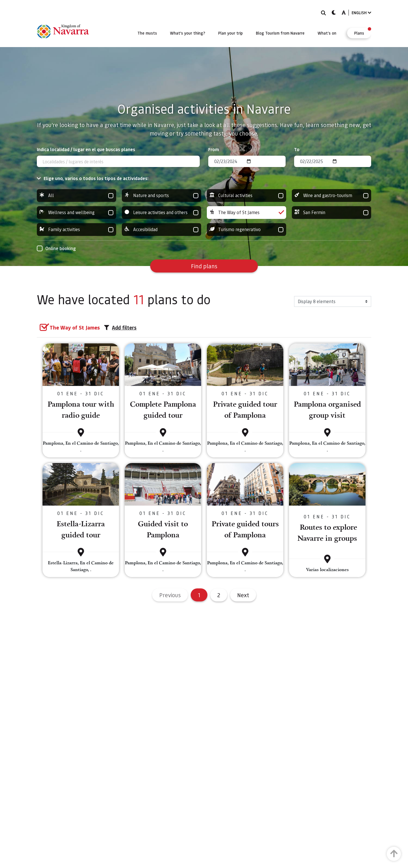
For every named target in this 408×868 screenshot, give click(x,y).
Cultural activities (246, 196)
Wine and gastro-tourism (331, 196)
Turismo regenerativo (246, 230)
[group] (76, 196)
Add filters (120, 328)
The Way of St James (246, 213)
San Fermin (331, 213)
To (297, 149)
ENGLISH (361, 13)
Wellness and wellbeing (76, 213)
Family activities (76, 230)
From (214, 149)
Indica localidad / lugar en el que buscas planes (86, 149)
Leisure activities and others (161, 213)
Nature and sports (161, 196)
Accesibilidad (161, 230)
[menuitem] (147, 33)
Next (243, 595)
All (76, 196)
